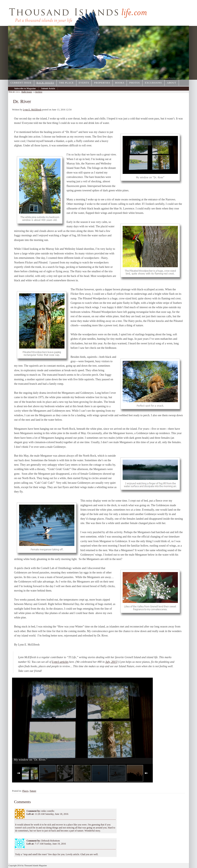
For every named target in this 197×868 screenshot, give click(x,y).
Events (84, 83)
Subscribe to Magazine (25, 88)
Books (120, 83)
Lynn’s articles (60, 662)
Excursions (153, 83)
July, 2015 (111, 662)
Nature (33, 791)
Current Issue (21, 83)
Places (25, 791)
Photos (134, 83)
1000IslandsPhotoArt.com (170, 78)
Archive (18, 92)
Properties (102, 83)
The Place (66, 83)
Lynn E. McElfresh (32, 110)
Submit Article (48, 88)
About (172, 83)
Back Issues (45, 83)
